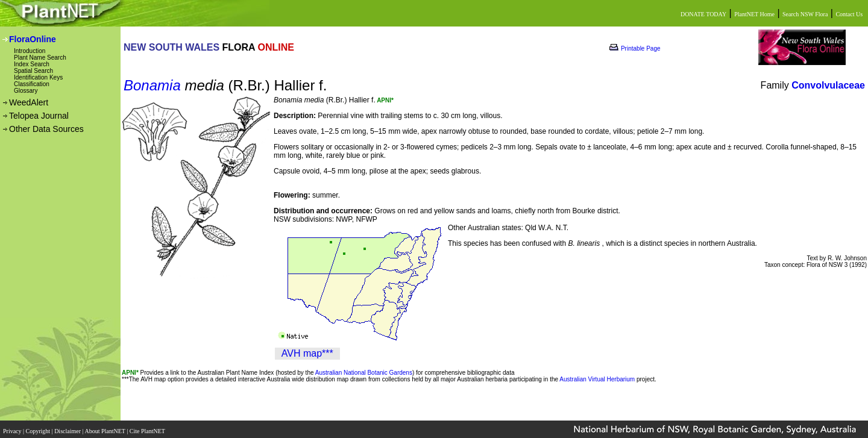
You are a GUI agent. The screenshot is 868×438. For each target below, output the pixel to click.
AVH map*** (307, 353)
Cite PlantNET (148, 427)
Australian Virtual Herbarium (597, 379)
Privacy (13, 427)
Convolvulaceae (828, 85)
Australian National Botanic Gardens (364, 373)
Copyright (39, 427)
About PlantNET (105, 427)
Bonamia (152, 85)
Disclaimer (68, 427)
